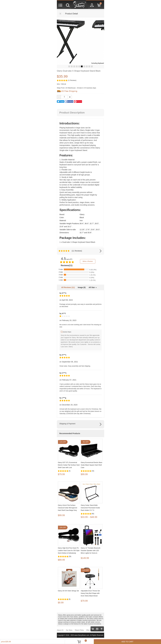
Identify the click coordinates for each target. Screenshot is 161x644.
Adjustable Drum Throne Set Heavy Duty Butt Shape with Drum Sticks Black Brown (90, 593)
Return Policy (79, 630)
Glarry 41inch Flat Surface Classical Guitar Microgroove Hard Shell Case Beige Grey (67, 508)
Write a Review (88, 261)
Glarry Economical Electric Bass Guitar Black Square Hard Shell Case (92, 465)
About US (60, 630)
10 (92, 66)
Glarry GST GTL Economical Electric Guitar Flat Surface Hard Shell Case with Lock (69, 465)
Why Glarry (90, 630)
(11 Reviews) (72, 80)
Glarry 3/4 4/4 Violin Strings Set (68, 591)
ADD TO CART (127, 642)
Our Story (69, 630)
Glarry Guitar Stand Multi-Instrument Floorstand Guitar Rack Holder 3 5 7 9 (90, 508)
